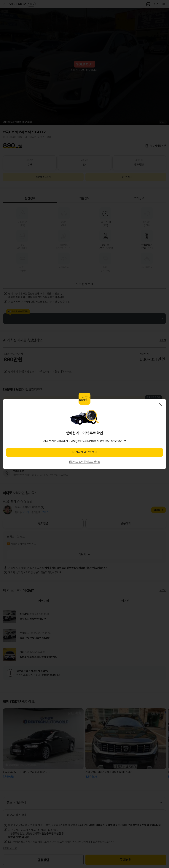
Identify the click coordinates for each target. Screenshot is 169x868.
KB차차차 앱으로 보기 (84, 452)
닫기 (161, 405)
